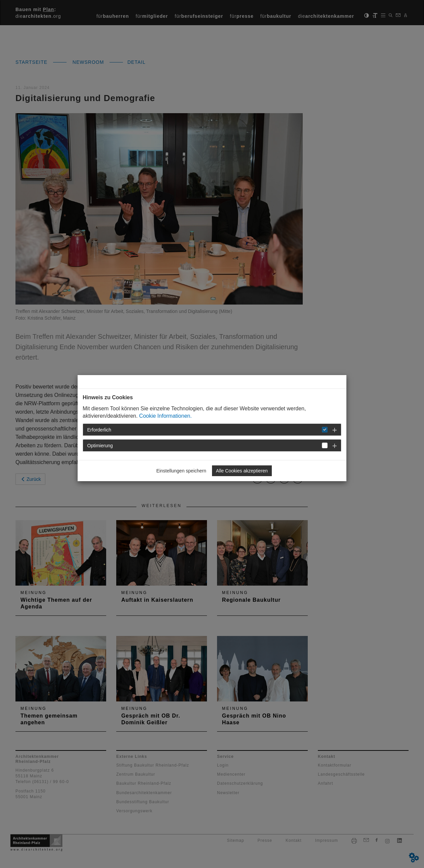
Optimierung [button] (100, 446)
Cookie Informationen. (165, 416)
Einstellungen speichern (181, 471)
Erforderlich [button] (99, 430)
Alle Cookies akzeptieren (242, 471)
